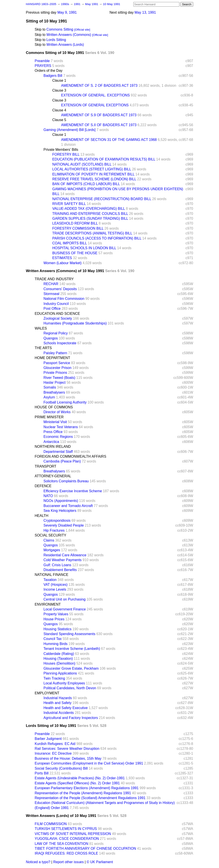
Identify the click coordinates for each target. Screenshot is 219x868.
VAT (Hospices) (56, 585)
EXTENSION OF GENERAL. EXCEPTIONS (96, 95)
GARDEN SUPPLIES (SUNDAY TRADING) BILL (90, 218)
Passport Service (57, 363)
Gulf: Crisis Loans (57, 565)
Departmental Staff (58, 452)
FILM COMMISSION (51, 824)
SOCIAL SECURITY (51, 535)
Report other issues (69, 862)
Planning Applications (60, 673)
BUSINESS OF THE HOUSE (75, 253)
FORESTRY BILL (66, 154)
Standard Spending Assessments (70, 634)
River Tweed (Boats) (60, 378)
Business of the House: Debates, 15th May (68, 758)
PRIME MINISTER (49, 417)
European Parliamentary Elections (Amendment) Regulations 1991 (87, 788)
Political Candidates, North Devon (70, 688)
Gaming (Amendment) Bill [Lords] (70, 130)
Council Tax (53, 639)
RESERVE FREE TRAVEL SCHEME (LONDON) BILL (94, 179)
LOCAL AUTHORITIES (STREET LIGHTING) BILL (92, 169)
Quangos (51, 338)
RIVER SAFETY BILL (69, 204)
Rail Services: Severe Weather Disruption (67, 749)
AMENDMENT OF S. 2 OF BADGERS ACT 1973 (99, 86)
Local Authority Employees (64, 683)
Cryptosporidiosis (57, 521)
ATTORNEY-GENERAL (53, 476)
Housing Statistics (58, 629)
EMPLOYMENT (47, 693)
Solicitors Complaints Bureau (66, 481)
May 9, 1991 (67, 12)
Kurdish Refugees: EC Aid (55, 744)
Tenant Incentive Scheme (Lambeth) (72, 649)
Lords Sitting (56, 40)
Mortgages (52, 550)
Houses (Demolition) (60, 663)
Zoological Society (58, 318)
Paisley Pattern (55, 353)
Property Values (56, 614)
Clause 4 (59, 110)
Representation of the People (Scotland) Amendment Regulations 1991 (90, 798)
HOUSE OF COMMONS (54, 407)
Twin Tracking (54, 678)
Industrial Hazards (58, 698)
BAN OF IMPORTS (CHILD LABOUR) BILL (86, 184)
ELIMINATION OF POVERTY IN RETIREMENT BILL (93, 174)
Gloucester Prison (58, 368)
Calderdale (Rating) (59, 654)
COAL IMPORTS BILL (70, 243)
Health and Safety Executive (66, 708)
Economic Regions (58, 437)
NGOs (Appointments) (61, 501)
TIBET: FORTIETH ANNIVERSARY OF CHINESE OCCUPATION (86, 849)
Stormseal (52, 294)
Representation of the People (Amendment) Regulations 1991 (83, 793)
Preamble (42, 61)
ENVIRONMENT (48, 604)
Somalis (50, 387)
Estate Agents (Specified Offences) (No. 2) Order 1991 (77, 783)
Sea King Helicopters (60, 511)
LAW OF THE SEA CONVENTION (62, 844)
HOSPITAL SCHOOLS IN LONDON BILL (84, 248)
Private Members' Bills (61, 150)
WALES (41, 328)
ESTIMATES (62, 258)
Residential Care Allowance (65, 555)
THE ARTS (43, 348)
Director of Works (57, 412)
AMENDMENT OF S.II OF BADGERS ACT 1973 (99, 125)
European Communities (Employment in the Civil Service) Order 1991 (89, 763)
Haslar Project (55, 382)
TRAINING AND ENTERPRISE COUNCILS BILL (90, 214)
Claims (49, 540)
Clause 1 (59, 80)
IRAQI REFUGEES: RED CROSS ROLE (66, 853)
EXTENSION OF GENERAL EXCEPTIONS (95, 105)
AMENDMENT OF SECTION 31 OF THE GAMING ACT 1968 (109, 140)
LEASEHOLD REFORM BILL (75, 223)
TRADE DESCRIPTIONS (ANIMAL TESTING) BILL (92, 233)
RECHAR (51, 284)
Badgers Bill (53, 76)
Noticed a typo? (38, 862)
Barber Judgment (48, 739)
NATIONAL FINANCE (52, 575)
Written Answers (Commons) (69, 35)
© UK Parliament (100, 862)
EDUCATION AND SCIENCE (57, 314)
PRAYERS (43, 66)
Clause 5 (59, 120)
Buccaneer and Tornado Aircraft (68, 506)
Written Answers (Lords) (65, 45)
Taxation (50, 580)
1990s (65, 4)
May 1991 (92, 4)
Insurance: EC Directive (53, 753)
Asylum (49, 397)
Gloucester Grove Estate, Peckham (71, 668)
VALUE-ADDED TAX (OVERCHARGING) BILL (89, 209)
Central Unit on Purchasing (65, 599)
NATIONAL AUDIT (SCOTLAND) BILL (82, 164)
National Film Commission (64, 299)
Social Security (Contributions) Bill (61, 768)
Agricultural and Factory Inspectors (71, 718)
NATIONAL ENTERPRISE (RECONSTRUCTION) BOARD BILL (102, 199)
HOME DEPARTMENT (52, 358)
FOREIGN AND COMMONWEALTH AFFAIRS (71, 456)
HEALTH (42, 516)
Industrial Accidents (59, 713)
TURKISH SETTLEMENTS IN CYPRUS (66, 829)
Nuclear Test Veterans (61, 427)
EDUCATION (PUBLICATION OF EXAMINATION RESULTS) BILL (104, 159)
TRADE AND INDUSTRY (54, 279)
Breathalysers (54, 392)
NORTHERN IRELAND (53, 447)
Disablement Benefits (60, 570)
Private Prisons (55, 373)
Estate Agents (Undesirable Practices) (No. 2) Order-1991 (80, 778)
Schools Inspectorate (60, 343)
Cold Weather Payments (63, 560)
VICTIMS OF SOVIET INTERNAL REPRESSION (73, 834)
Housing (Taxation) (58, 659)
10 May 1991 (111, 4)
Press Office (53, 432)
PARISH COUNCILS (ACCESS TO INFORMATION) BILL (97, 238)
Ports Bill (42, 773)
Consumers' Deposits (60, 289)
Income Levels (55, 589)
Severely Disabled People (64, 525)
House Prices (54, 619)
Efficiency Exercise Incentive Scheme (73, 491)
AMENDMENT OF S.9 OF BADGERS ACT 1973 (99, 115)
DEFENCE (43, 486)
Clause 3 (59, 90)
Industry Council (56, 304)
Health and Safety (58, 703)
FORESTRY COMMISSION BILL (78, 228)
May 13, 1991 (145, 12)
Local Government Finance (65, 609)
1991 (77, 4)
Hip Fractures (54, 530)
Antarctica (51, 442)
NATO (48, 496)
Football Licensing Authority (65, 402)
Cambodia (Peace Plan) (62, 461)
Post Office (52, 309)
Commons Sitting (60, 29)
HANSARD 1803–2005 (41, 4)
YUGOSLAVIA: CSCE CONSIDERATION (67, 839)
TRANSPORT (46, 466)
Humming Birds (56, 644)
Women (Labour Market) (63, 263)
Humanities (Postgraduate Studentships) (75, 323)
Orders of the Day (49, 71)
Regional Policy (56, 333)
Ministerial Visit (55, 422)
